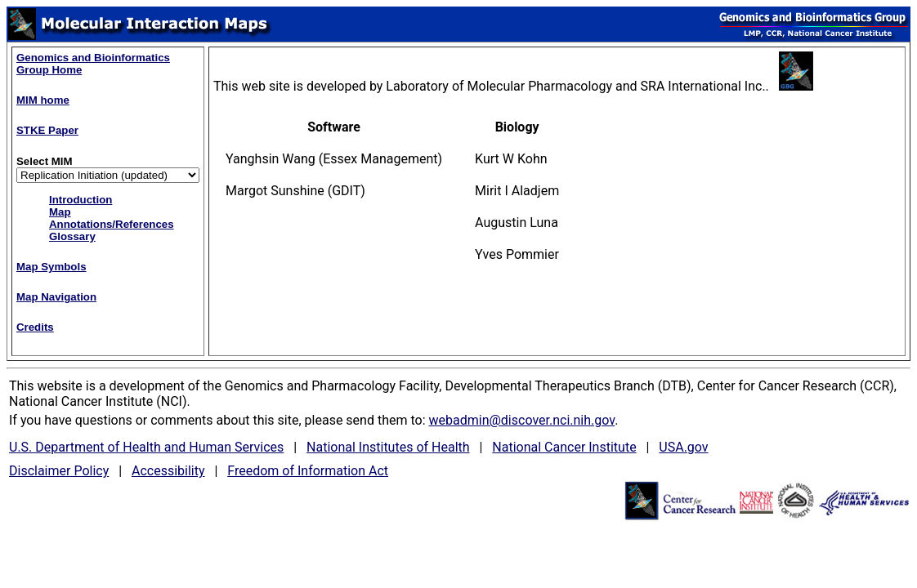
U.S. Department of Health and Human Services (146, 447)
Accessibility (168, 471)
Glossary (72, 236)
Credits (35, 327)
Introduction (81, 200)
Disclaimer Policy (59, 471)
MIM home (43, 100)
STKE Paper (47, 130)
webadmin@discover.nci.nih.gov (521, 420)
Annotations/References (112, 224)
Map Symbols (51, 267)
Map (60, 212)
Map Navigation (56, 297)
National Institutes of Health (388, 447)
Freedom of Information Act (308, 471)
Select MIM (45, 161)
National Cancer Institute (564, 447)
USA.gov (683, 447)
